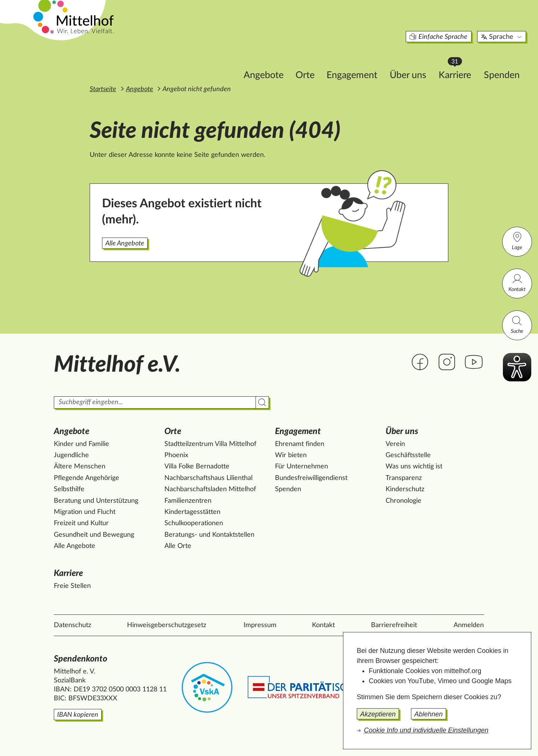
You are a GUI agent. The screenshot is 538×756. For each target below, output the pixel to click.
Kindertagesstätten (192, 512)
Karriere (417, 60)
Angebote (222, 62)
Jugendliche (71, 455)
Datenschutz (72, 625)
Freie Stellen (72, 586)
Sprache (460, 24)
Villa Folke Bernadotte (197, 467)
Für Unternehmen (302, 467)
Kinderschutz (405, 489)
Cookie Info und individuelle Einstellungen (426, 730)
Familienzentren (188, 501)
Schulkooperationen (194, 523)
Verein (395, 444)
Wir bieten (291, 455)
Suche (517, 324)
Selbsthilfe (69, 489)
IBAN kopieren (78, 715)
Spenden (460, 62)
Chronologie (403, 501)
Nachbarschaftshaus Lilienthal (208, 478)
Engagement (310, 62)
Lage (517, 241)
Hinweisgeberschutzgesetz (167, 625)
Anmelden (469, 625)
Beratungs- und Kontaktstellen (209, 535)
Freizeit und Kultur (81, 523)
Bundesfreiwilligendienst (311, 478)
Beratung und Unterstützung (96, 501)
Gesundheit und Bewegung (94, 535)
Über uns (367, 62)
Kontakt (517, 283)
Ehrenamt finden (300, 444)
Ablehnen (429, 714)
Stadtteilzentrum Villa (210, 444)
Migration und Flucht (85, 512)
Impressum (260, 625)
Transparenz (404, 478)
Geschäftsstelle (408, 455)
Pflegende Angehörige (86, 478)
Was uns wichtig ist (414, 467)
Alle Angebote (125, 244)
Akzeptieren (378, 714)
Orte (264, 62)
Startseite (103, 89)
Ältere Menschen (80, 467)
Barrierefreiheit (394, 625)
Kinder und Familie (81, 444)
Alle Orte (178, 546)
